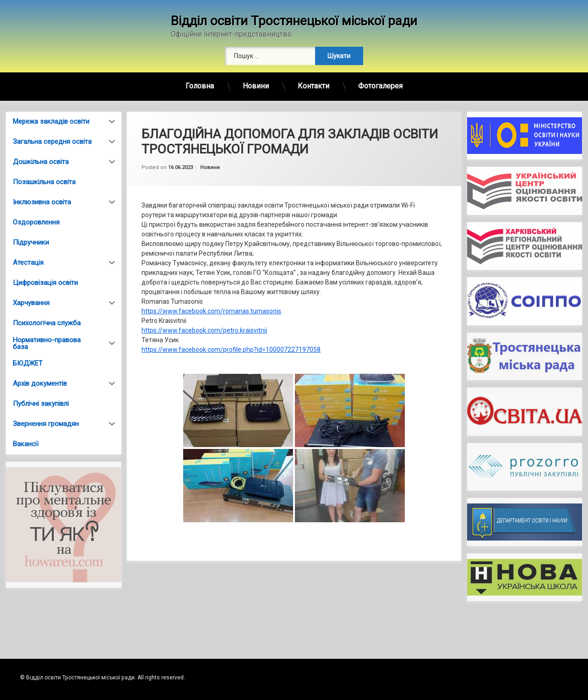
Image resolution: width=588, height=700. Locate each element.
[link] (211, 311)
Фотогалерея (380, 86)
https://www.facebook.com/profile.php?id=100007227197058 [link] (231, 350)
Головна (200, 86)
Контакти (313, 86)
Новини (256, 86)
